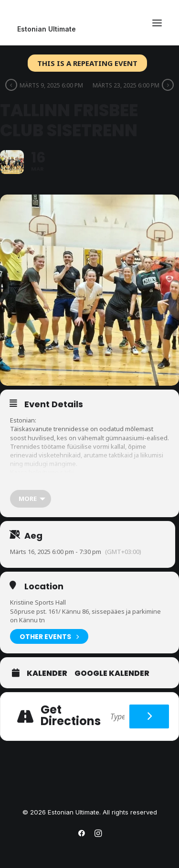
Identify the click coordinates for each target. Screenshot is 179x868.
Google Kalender (112, 673)
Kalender (47, 673)
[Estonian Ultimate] (89, 29)
